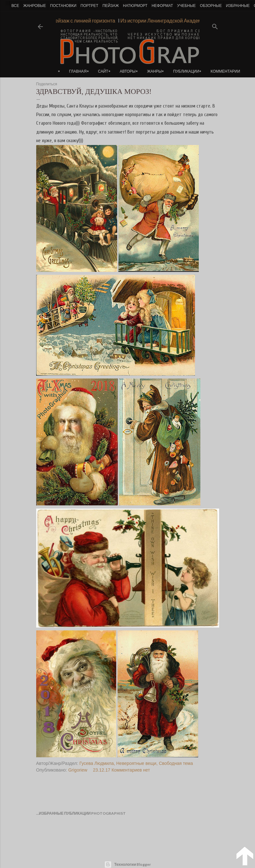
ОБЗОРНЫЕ (211, 6)
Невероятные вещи (136, 763)
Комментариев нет (131, 770)
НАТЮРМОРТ (135, 6)
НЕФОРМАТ (162, 6)
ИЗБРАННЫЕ (238, 6)
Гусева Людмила (97, 763)
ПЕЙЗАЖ (111, 6)
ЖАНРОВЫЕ (34, 6)
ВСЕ (15, 6)
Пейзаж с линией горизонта (81, 20)
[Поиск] (215, 25)
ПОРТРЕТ (90, 6)
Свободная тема (176, 763)
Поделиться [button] (47, 84)
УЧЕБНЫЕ (187, 6)
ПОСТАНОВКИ (63, 6)
